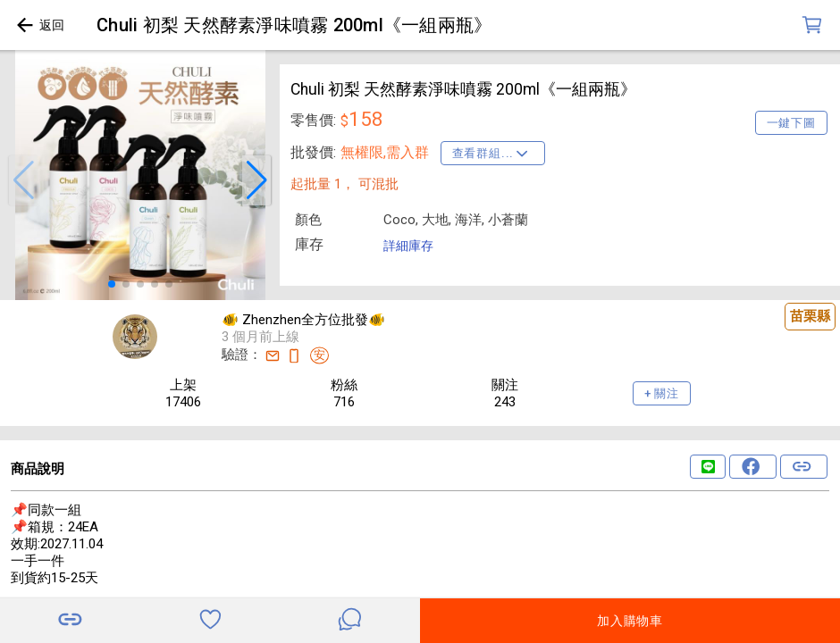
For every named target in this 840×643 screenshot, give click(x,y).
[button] (23, 180)
